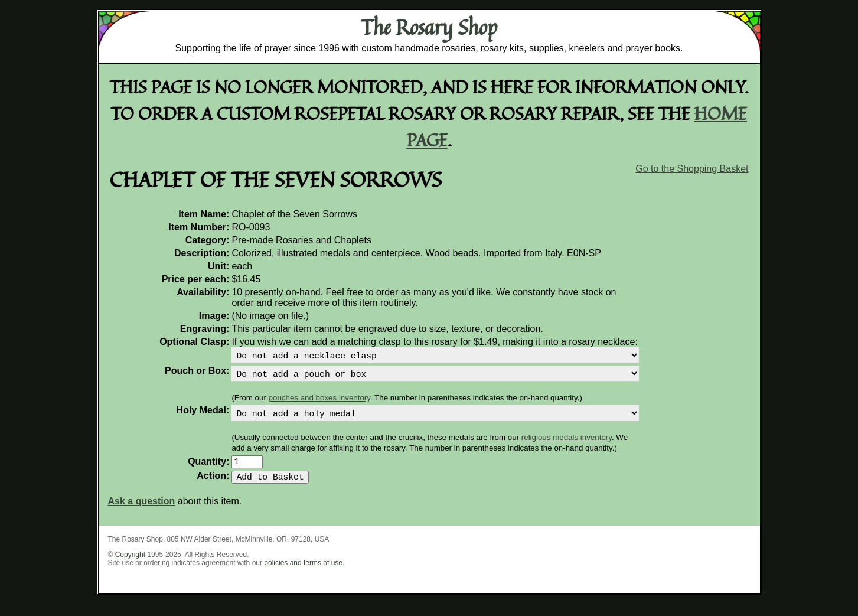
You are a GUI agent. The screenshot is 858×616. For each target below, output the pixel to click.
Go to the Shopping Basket (692, 169)
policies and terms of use (303, 575)
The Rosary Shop (429, 27)
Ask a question (142, 513)
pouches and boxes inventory (319, 402)
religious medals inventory (567, 444)
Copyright (130, 566)
